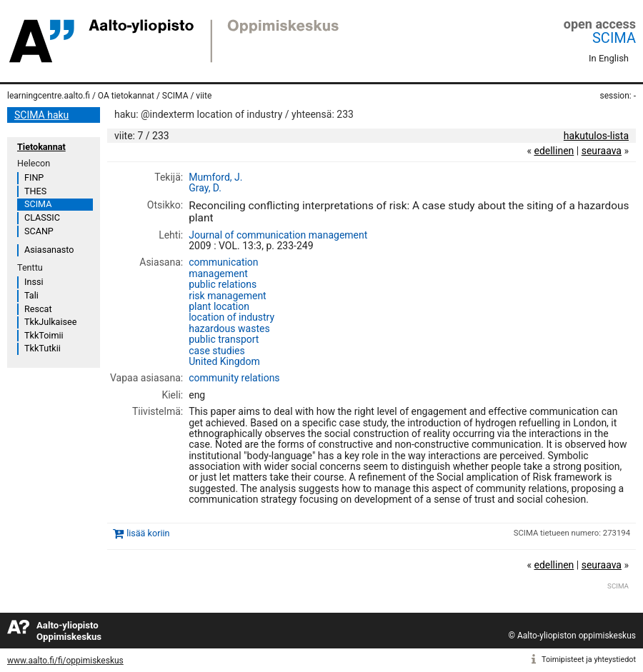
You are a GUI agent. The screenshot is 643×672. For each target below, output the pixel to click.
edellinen (554, 151)
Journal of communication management (278, 235)
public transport (224, 339)
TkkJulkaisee (50, 322)
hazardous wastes (229, 329)
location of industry (231, 317)
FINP (34, 177)
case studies (217, 351)
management (218, 274)
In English (609, 58)
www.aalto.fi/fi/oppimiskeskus (65, 661)
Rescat (38, 309)
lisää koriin (148, 533)
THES (35, 191)
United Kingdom (224, 361)
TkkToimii (44, 335)
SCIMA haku (41, 115)
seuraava (602, 151)
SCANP (39, 231)
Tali (31, 295)
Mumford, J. (215, 177)
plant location (219, 306)
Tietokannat (41, 147)
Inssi (34, 282)
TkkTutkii (43, 348)
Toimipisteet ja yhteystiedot (589, 660)
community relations (234, 378)
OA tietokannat (126, 96)
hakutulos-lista (596, 136)
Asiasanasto (49, 250)
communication (223, 262)
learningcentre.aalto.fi (49, 96)
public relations (223, 284)
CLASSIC (42, 217)
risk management (227, 296)
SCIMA (614, 38)
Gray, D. (205, 188)
